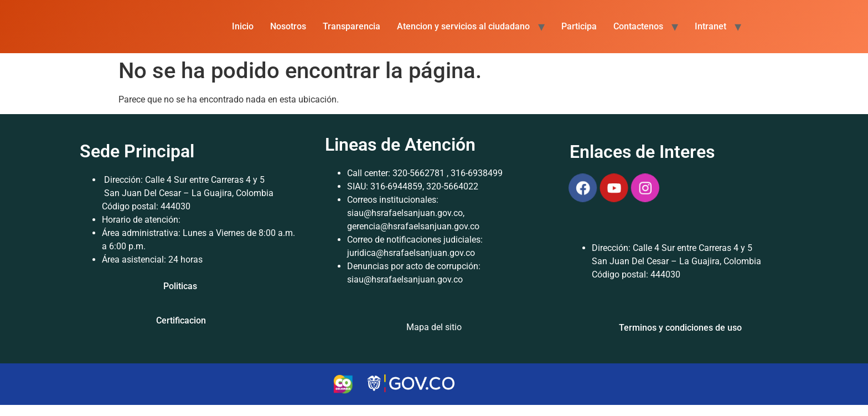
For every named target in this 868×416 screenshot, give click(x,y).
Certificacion (181, 320)
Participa (579, 26)
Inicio (243, 26)
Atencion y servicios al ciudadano (463, 26)
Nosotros (288, 26)
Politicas (180, 286)
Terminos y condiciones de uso (680, 328)
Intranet (711, 26)
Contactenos (638, 26)
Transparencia (352, 26)
